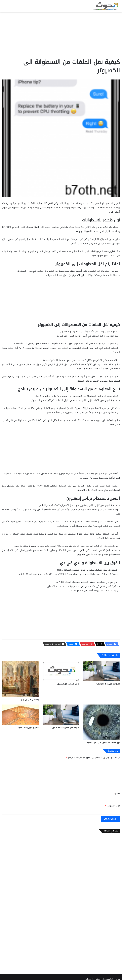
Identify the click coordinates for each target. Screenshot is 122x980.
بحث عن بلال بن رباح (30, 700)
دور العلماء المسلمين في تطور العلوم (103, 743)
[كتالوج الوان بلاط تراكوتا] (20, 715)
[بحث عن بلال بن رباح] (20, 679)
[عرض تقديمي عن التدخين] (61, 671)
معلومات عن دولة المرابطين (108, 684)
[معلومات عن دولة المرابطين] (102, 671)
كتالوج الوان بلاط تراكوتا (28, 728)
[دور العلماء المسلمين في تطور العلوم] (102, 722)
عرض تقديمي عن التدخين (68, 684)
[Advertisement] (61, 35)
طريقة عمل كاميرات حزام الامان (66, 728)
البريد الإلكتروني (113, 806)
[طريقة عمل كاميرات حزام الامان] (61, 715)
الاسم (117, 794)
